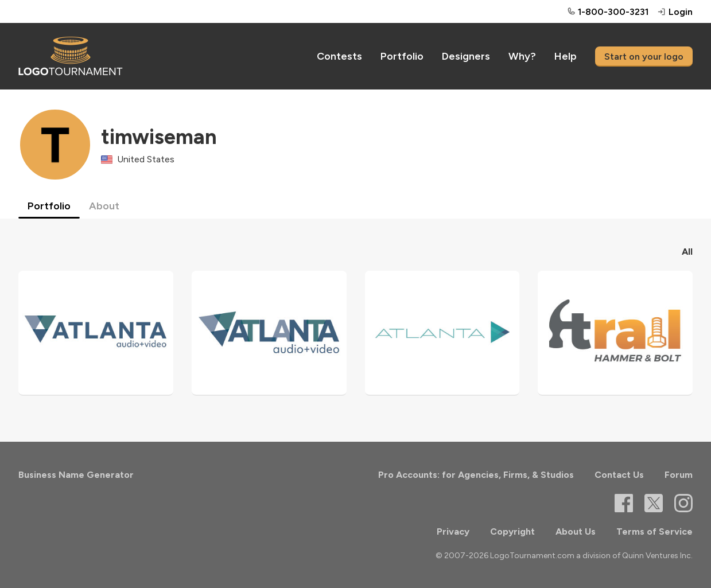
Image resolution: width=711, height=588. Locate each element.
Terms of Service (654, 531)
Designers (466, 56)
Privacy (453, 531)
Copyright (512, 531)
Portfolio (402, 56)
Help (566, 56)
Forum (679, 475)
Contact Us (619, 475)
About (104, 206)
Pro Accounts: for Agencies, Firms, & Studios (476, 475)
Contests (339, 56)
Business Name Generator (76, 475)
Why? (522, 56)
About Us (576, 531)
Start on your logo (644, 57)
